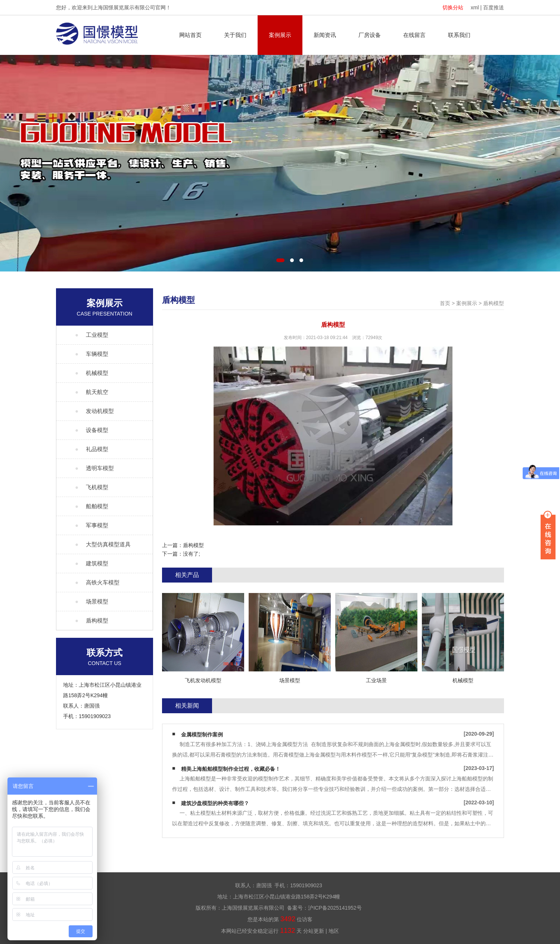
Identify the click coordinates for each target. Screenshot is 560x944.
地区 (334, 931)
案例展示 (280, 35)
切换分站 (453, 7)
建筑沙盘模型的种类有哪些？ (215, 803)
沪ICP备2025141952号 (335, 908)
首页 (445, 303)
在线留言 (414, 35)
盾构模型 (494, 303)
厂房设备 (370, 35)
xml (475, 7)
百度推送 (494, 7)
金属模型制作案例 (202, 735)
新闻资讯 (325, 35)
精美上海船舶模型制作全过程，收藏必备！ (231, 769)
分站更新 (314, 931)
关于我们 (235, 35)
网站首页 (190, 35)
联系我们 (459, 35)
